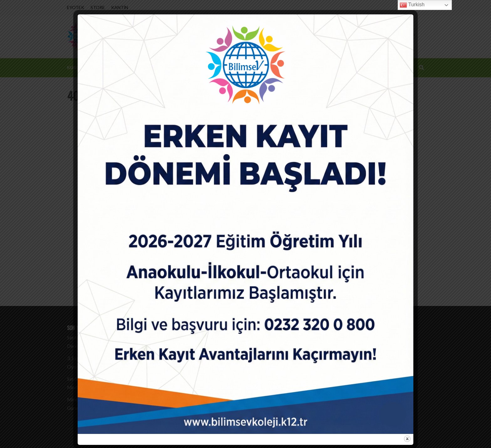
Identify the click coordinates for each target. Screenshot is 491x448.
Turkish (412, 5)
